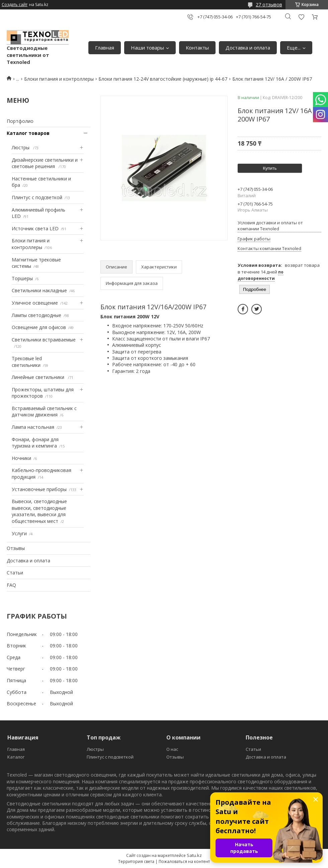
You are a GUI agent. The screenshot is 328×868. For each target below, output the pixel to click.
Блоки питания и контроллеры (59, 79)
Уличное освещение (35, 303)
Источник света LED (35, 228)
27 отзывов (269, 5)
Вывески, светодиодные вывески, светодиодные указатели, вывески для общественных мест (39, 511)
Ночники (21, 458)
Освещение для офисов (39, 327)
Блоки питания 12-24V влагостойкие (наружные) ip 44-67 (163, 79)
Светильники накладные (39, 290)
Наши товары (147, 48)
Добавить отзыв (301, 17)
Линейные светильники (39, 377)
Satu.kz (194, 855)
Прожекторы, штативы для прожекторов (43, 393)
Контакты (197, 48)
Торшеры (22, 278)
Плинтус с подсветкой (37, 197)
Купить (270, 168)
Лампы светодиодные (36, 315)
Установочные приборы (39, 489)
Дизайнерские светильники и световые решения (45, 163)
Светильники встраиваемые (44, 340)
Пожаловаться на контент (184, 861)
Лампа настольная (33, 427)
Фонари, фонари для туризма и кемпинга (35, 443)
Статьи (15, 573)
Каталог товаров (28, 133)
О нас (172, 749)
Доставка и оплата (248, 48)
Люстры (21, 147)
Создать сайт (15, 5)
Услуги (19, 533)
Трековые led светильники (27, 362)
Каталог (16, 757)
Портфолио (20, 121)
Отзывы (16, 548)
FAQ (11, 585)
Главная (105, 48)
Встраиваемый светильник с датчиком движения (44, 412)
